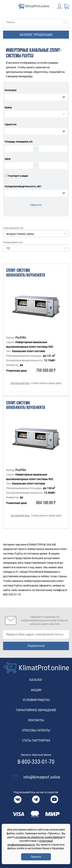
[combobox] (36, 97)
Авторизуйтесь (20, 383)
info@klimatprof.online (42, 777)
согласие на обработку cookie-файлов (39, 837)
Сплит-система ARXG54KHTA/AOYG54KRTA (26, 406)
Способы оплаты (36, 730)
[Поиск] (36, 22)
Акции (36, 690)
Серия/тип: (11, 124)
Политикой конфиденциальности (30, 843)
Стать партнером (36, 740)
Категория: (11, 90)
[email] (36, 634)
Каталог (36, 680)
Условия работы (36, 700)
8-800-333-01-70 (36, 762)
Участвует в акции (18, 176)
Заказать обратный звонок (36, 755)
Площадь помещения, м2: (19, 142)
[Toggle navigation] (6, 6)
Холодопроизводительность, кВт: (23, 186)
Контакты (36, 720)
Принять (36, 857)
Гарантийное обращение (36, 710)
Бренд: (8, 107)
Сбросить (36, 205)
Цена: (8, 159)
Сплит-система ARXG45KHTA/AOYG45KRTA (26, 273)
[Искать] (65, 22)
